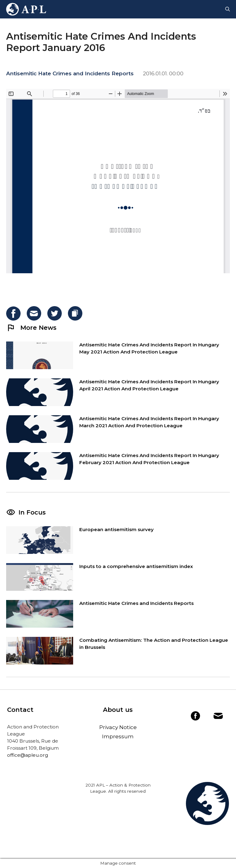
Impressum (118, 736)
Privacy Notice (118, 727)
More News (31, 328)
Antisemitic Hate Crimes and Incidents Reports (70, 73)
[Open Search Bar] (228, 9)
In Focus (32, 512)
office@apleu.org (28, 755)
